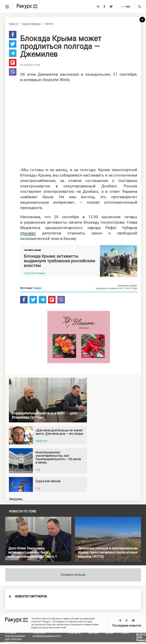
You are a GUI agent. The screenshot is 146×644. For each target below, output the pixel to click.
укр (123, 7)
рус (128, 7)
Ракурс (37, 288)
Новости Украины (31, 24)
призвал (28, 233)
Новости (13, 24)
